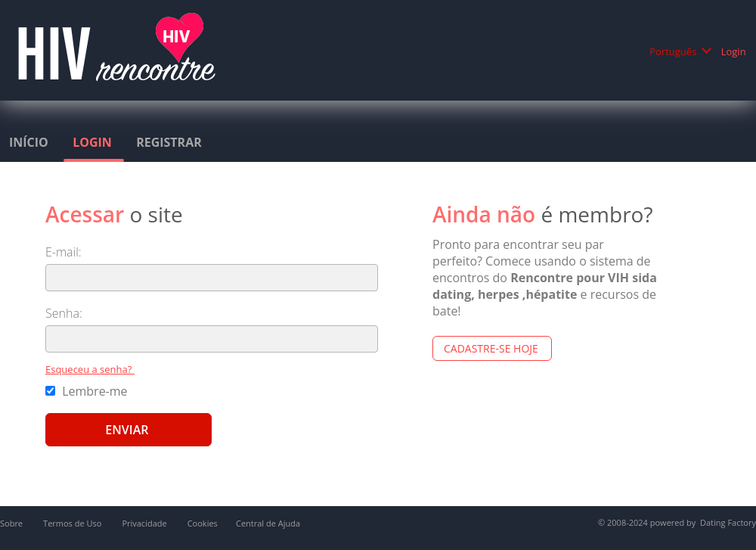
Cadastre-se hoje (492, 348)
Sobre (12, 523)
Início (30, 142)
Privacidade (145, 523)
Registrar (170, 142)
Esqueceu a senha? (90, 369)
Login (735, 51)
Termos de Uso (73, 523)
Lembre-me (88, 391)
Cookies (203, 523)
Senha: (65, 313)
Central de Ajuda (268, 523)
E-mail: (65, 252)
